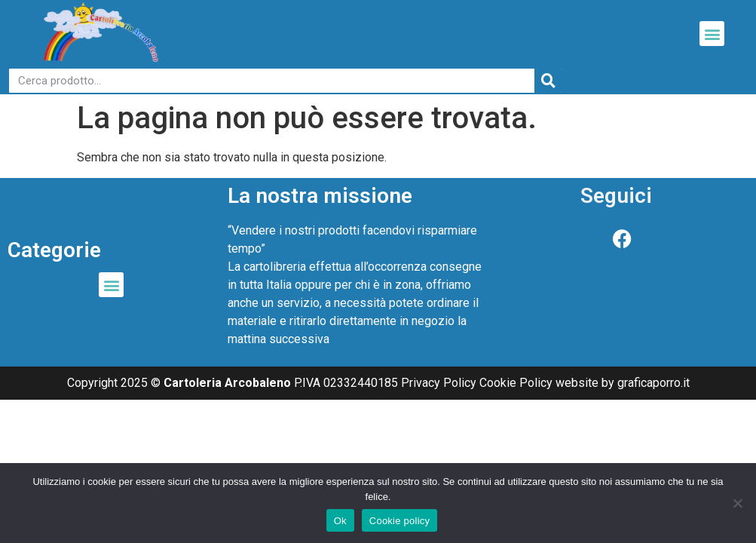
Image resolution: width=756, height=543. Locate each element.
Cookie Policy (516, 383)
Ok (340, 521)
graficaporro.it (653, 383)
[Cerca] (548, 81)
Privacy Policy (439, 383)
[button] (712, 34)
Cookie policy (400, 521)
